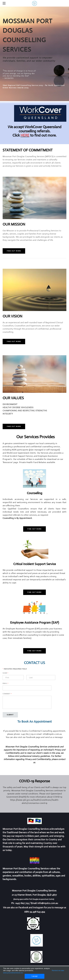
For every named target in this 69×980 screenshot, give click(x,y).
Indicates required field (15, 669)
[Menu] (5, 3)
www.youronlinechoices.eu (13, 973)
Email (6, 683)
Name (5, 673)
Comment (7, 694)
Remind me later (58, 970)
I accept (35, 976)
